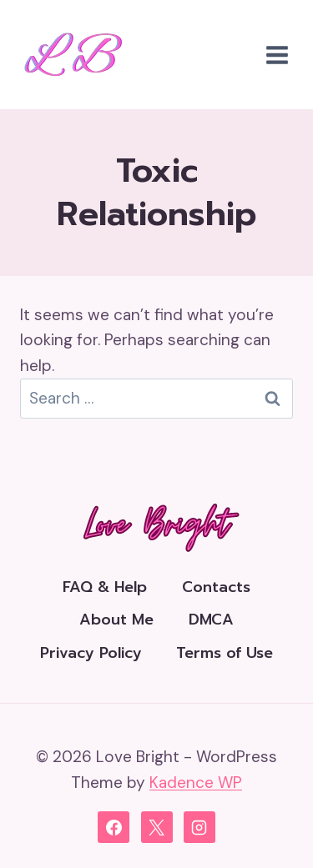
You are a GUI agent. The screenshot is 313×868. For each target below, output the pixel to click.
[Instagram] (199, 827)
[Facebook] (114, 827)
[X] (157, 827)
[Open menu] (277, 55)
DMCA (211, 620)
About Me (116, 620)
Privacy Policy (91, 653)
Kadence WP (196, 783)
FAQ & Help (105, 587)
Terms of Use (225, 653)
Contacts (216, 587)
